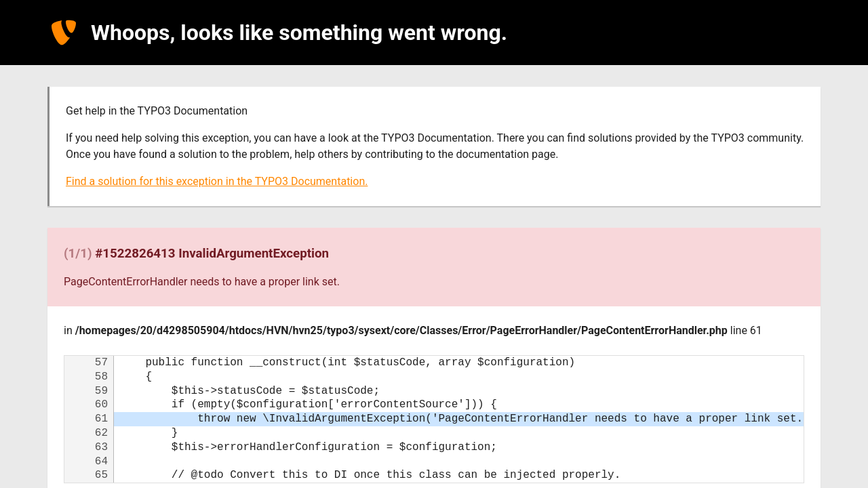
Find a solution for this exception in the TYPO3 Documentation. (217, 181)
